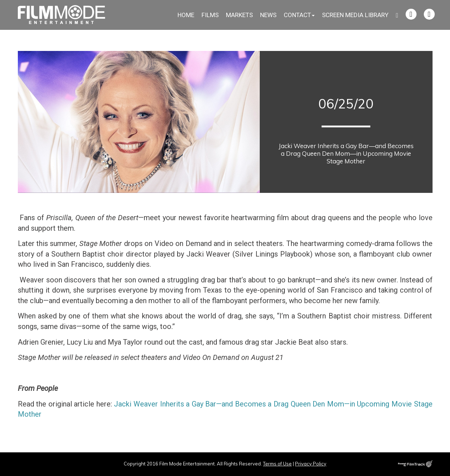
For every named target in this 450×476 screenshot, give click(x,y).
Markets (239, 15)
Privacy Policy (311, 464)
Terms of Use (277, 464)
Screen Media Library (355, 15)
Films (210, 15)
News (268, 15)
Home (186, 15)
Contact (299, 15)
